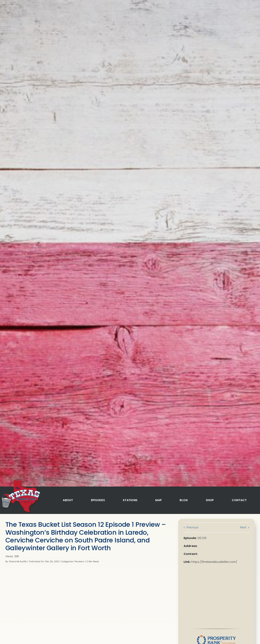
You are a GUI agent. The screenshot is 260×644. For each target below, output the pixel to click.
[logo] (21, 481)
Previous (193, 527)
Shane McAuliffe (18, 561)
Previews (79, 561)
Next (243, 527)
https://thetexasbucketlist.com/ (214, 562)
